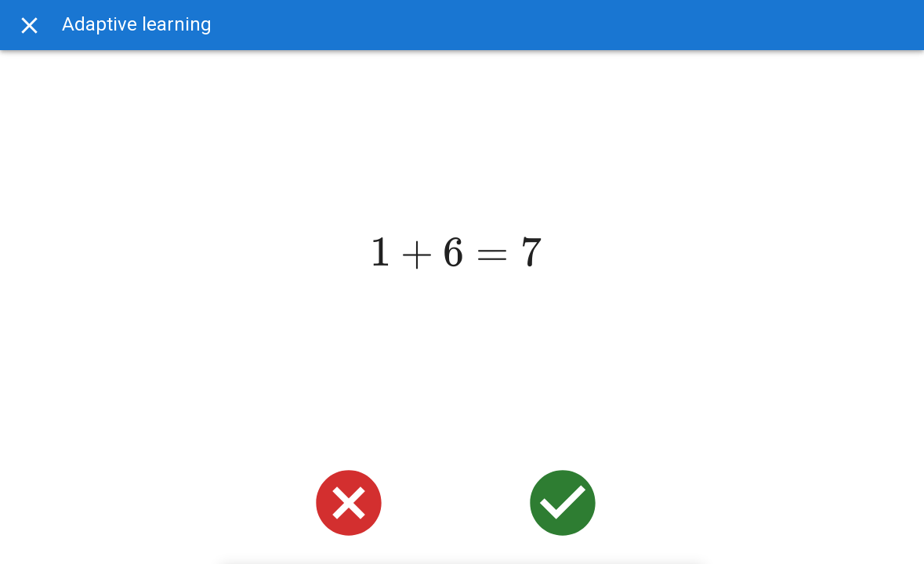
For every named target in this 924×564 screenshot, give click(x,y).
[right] (563, 503)
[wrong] (349, 503)
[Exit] (29, 25)
